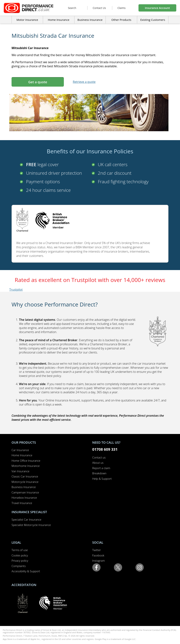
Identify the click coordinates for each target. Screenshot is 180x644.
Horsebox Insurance (24, 498)
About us (98, 463)
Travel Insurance (22, 503)
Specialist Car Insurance (26, 519)
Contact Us (99, 8)
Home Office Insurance (26, 461)
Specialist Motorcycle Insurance (31, 525)
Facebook (98, 555)
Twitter (97, 550)
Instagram (99, 561)
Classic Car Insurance (25, 476)
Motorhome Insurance (26, 466)
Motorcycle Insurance (25, 482)
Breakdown (99, 473)
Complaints (19, 566)
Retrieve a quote (84, 82)
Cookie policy (20, 555)
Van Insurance (20, 471)
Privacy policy (20, 561)
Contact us (99, 457)
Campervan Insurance (25, 492)
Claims (121, 8)
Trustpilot (16, 290)
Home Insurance (22, 455)
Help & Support (102, 479)
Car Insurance (20, 450)
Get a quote (38, 82)
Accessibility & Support (26, 571)
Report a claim (101, 468)
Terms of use (20, 550)
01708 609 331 (105, 449)
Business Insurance (90, 20)
